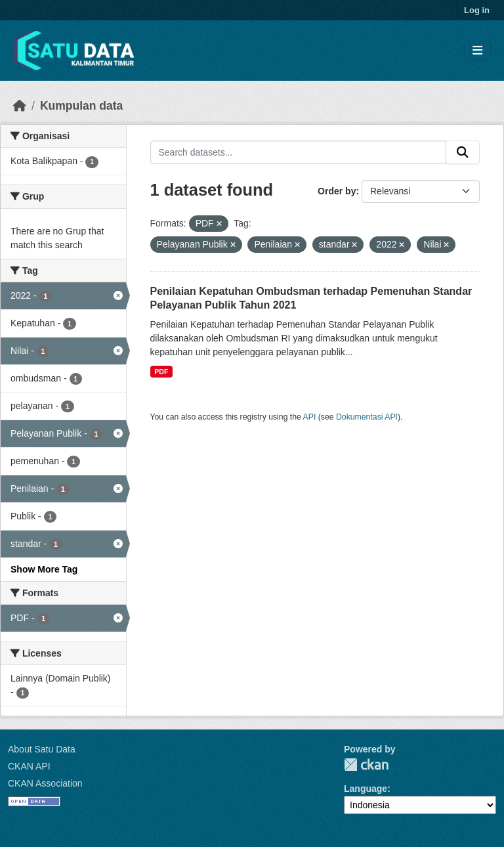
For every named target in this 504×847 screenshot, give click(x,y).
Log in (477, 10)
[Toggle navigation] (477, 51)
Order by (337, 191)
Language (366, 789)
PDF (161, 372)
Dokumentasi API (367, 417)
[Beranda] (20, 106)
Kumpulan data (81, 106)
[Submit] (463, 152)
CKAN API (29, 766)
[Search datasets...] (299, 152)
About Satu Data (42, 749)
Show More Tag (44, 569)
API (310, 417)
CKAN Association (45, 783)
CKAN (366, 765)
